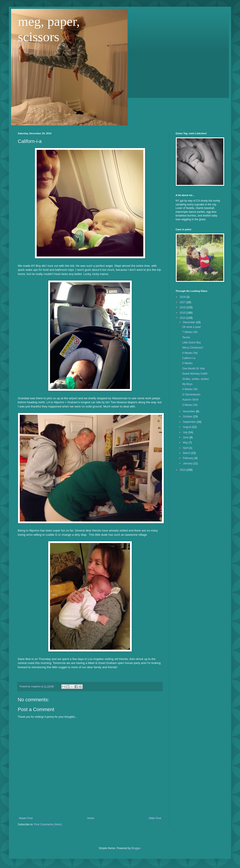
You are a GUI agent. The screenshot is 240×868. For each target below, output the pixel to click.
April (186, 448)
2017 (183, 302)
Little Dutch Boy (192, 343)
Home (91, 818)
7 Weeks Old (190, 332)
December (189, 322)
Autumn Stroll (190, 400)
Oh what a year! (192, 327)
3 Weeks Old (190, 405)
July (186, 432)
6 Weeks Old (190, 353)
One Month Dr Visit (193, 369)
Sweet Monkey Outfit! (195, 374)
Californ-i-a (189, 358)
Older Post (155, 818)
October (188, 417)
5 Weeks (187, 363)
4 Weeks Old (190, 389)
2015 (183, 313)
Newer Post (26, 818)
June (186, 437)
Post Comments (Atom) (48, 824)
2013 (183, 470)
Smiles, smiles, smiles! (196, 379)
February (189, 458)
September (190, 422)
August (187, 427)
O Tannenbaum (191, 395)
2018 (183, 297)
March (187, 453)
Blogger (136, 848)
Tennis (186, 337)
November (189, 411)
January (188, 463)
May (186, 443)
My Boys (187, 384)
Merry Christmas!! (193, 348)
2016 (183, 307)
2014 (183, 318)
